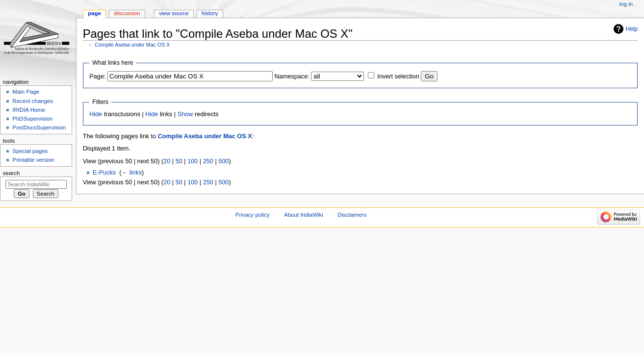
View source (174, 13)
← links (131, 173)
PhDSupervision (32, 119)
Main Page (26, 92)
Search (12, 173)
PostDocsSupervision (39, 127)
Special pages (30, 151)
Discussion (127, 13)
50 (179, 161)
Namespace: (292, 76)
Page (94, 13)
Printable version (33, 160)
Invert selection (398, 76)
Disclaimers (352, 215)
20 (167, 161)
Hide (96, 114)
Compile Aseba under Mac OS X (132, 45)
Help (632, 29)
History (210, 13)
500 (223, 161)
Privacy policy (253, 215)
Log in (626, 4)
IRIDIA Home (29, 110)
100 (193, 161)
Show (185, 114)
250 (208, 161)
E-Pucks (104, 173)
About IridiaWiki (303, 215)
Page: (97, 76)
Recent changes (33, 101)
